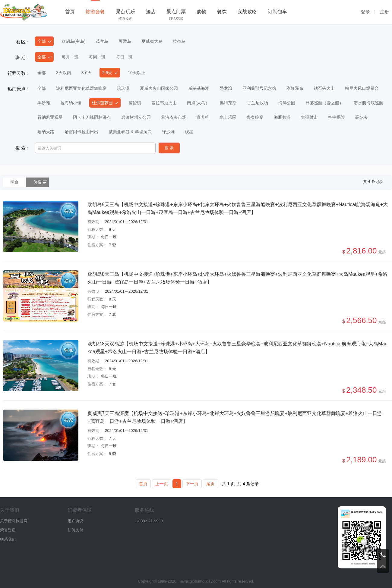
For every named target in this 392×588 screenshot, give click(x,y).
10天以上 (137, 73)
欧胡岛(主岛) (73, 41)
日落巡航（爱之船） (324, 103)
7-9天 (107, 73)
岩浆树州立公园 (136, 117)
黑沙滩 (44, 103)
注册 (384, 12)
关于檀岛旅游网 (14, 521)
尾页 (210, 484)
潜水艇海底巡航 (368, 103)
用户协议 (75, 521)
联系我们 (8, 539)
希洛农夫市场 (174, 117)
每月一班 (70, 57)
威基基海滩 (199, 88)
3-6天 (87, 73)
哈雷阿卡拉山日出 (81, 132)
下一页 (192, 484)
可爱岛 (125, 41)
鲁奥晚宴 (255, 117)
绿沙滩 (168, 132)
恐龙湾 (226, 88)
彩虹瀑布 (295, 88)
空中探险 (337, 117)
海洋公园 (287, 103)
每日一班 (124, 57)
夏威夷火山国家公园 (159, 88)
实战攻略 (247, 12)
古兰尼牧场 (258, 103)
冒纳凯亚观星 (50, 117)
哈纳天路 (46, 132)
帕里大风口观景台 (362, 88)
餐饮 (222, 12)
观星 (189, 132)
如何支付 (75, 530)
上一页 (162, 484)
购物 (201, 12)
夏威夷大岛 (152, 41)
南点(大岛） (198, 103)
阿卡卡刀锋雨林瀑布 (92, 117)
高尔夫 (362, 117)
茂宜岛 (102, 41)
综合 (14, 182)
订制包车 (277, 12)
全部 (42, 41)
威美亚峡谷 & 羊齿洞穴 (130, 132)
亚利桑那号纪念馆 (259, 88)
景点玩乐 (125, 15)
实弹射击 (309, 117)
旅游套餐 (95, 12)
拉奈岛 (179, 41)
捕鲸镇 (135, 103)
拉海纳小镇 (71, 103)
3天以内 (64, 73)
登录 (365, 12)
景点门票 (176, 15)
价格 (37, 182)
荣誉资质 (8, 530)
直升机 (203, 117)
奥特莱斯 (228, 103)
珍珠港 (123, 88)
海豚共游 (282, 117)
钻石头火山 (324, 88)
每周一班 (97, 57)
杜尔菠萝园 (102, 103)
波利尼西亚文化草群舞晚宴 (81, 88)
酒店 (151, 12)
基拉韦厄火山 (164, 103)
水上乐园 (228, 117)
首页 (70, 12)
